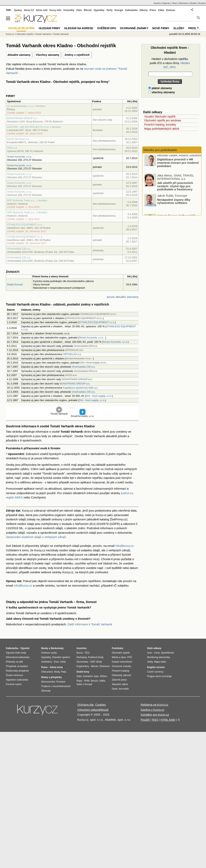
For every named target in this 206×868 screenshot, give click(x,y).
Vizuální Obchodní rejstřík (160, 117)
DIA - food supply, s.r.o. (99, 396)
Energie (119, 10)
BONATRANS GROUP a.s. (22, 118)
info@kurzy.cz (124, 546)
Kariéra (157, 3)
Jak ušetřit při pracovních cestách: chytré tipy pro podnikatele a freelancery (175, 187)
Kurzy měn (55, 10)
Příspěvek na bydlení (17, 666)
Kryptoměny (83, 666)
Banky (45, 648)
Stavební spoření (61, 657)
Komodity (69, 10)
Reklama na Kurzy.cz (154, 705)
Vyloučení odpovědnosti (93, 710)
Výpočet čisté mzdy (16, 653)
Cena (157, 653)
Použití (145, 720)
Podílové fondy (96, 657)
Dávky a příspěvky (51, 677)
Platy (64, 672)
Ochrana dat (85, 705)
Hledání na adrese (79, 28)
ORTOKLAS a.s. (72, 354)
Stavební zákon (120, 684)
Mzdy (57, 672)
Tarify (109, 10)
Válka (161, 10)
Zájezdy (166, 3)
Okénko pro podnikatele (160, 150)
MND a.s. (12, 148)
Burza (80, 653)
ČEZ (87, 653)
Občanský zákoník (121, 675)
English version (156, 667)
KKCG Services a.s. (18, 139)
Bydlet (193, 3)
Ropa (79, 681)
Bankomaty (57, 648)
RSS (155, 720)
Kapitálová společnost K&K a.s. (81, 388)
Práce (153, 10)
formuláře (124, 689)
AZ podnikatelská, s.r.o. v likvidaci (26, 106)
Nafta (102, 681)
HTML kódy (168, 720)
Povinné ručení (14, 684)
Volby (150, 662)
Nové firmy (161, 28)
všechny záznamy (162, 92)
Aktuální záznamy (19, 55)
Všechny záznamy (47, 55)
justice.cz (127, 493)
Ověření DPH (107, 28)
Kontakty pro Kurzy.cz (155, 715)
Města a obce (119, 657)
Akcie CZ (29, 10)
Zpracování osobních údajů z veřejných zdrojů (36, 537)
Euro (56, 662)
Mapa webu (160, 662)
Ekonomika (82, 662)
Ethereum (105, 666)
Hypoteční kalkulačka (17, 680)
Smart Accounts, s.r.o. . (92, 338)
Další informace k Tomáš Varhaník (90, 624)
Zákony (143, 10)
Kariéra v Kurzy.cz (153, 710)
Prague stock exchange (159, 676)
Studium (202, 3)
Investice (82, 648)
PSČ (130, 657)
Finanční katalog (120, 671)
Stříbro (103, 676)
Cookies (100, 705)
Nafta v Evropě (84, 684)
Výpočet (25, 648)
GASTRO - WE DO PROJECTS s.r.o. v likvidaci (34, 127)
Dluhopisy (82, 657)
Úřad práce (47, 672)
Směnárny (47, 662)
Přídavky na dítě (14, 662)
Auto (150, 653)
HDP (93, 662)
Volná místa (56, 667)
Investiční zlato (91, 676)
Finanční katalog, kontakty (160, 125)
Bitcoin (88, 10)
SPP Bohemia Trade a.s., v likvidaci (27, 200)
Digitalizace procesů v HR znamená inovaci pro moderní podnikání (178, 164)
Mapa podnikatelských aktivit (162, 129)
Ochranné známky (134, 28)
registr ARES (14, 497)
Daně (115, 689)
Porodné (61, 682)
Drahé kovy (83, 672)
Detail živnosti (15, 284)
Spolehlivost (167, 653)
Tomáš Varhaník (43, 34)
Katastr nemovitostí (122, 662)
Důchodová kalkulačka (18, 657)
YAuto (175, 3)
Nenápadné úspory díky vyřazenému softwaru (174, 203)
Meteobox (184, 3)
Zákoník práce (119, 680)
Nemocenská (48, 682)
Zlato (79, 10)
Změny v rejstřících (77, 55)
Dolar (63, 662)
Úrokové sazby (49, 653)
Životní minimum (15, 675)
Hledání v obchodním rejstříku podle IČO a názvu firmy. (170, 63)
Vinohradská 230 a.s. (19, 249)
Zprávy (18, 10)
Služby (179, 28)
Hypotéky (99, 10)
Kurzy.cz (10, 34)
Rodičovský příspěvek (17, 671)
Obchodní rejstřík (25, 34)
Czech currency (155, 672)
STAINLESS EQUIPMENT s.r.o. (25, 225)
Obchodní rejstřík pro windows (163, 120)
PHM (87, 681)
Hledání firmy (50, 28)
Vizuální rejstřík (21, 28)
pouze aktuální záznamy (123, 297)
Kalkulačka (131, 10)
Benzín (94, 681)
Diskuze (171, 10)
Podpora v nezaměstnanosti (56, 686)
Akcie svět (42, 10)
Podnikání (117, 648)
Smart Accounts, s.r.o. (19, 157)
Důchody (46, 691)
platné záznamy (160, 88)
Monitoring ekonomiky (159, 657)
